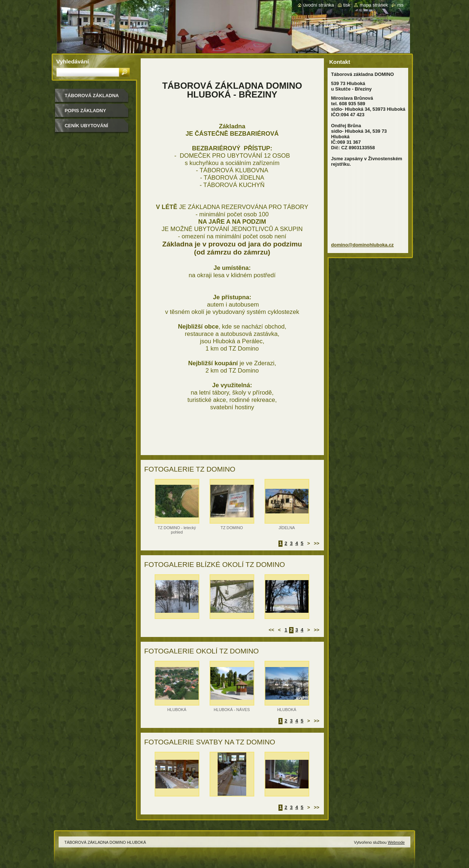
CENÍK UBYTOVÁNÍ (87, 126)
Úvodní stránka (318, 5)
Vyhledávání (73, 61)
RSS (400, 5)
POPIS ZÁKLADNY (86, 111)
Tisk (347, 5)
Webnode (396, 842)
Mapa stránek (374, 5)
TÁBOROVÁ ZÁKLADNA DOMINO (92, 98)
